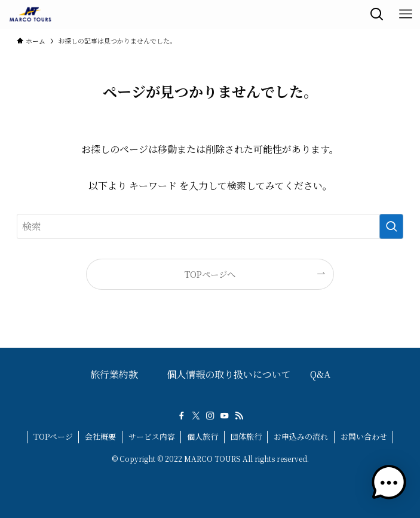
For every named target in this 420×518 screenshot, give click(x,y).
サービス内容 (152, 436)
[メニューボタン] (406, 14)
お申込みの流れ (301, 436)
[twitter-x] (196, 416)
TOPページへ (210, 274)
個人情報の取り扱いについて (229, 374)
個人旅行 (203, 436)
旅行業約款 (114, 374)
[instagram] (210, 416)
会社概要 (100, 436)
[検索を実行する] (391, 226)
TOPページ (53, 436)
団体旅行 (246, 436)
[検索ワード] (210, 226)
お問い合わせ (364, 436)
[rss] (239, 416)
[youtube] (225, 416)
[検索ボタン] (377, 14)
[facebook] (182, 416)
